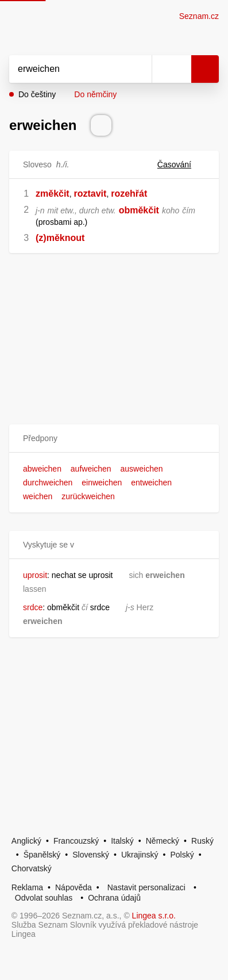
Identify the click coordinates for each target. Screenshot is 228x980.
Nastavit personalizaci (146, 887)
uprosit (35, 575)
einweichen (102, 483)
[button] (114, 439)
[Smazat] (139, 69)
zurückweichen (88, 496)
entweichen (151, 483)
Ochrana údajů (114, 898)
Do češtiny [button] (37, 94)
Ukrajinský (140, 855)
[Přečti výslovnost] (101, 125)
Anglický (26, 841)
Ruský (202, 841)
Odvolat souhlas (44, 898)
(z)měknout (60, 238)
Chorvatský (32, 868)
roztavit (90, 194)
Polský (182, 855)
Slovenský (91, 855)
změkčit (53, 194)
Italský (122, 841)
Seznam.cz (199, 16)
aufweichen (91, 469)
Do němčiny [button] (95, 94)
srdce (33, 607)
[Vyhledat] (68, 69)
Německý (163, 841)
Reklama (27, 887)
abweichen (42, 469)
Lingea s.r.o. (154, 916)
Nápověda (74, 887)
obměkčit (139, 210)
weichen (38, 496)
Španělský (42, 855)
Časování (181, 164)
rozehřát (129, 194)
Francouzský (76, 841)
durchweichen (48, 483)
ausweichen (142, 469)
